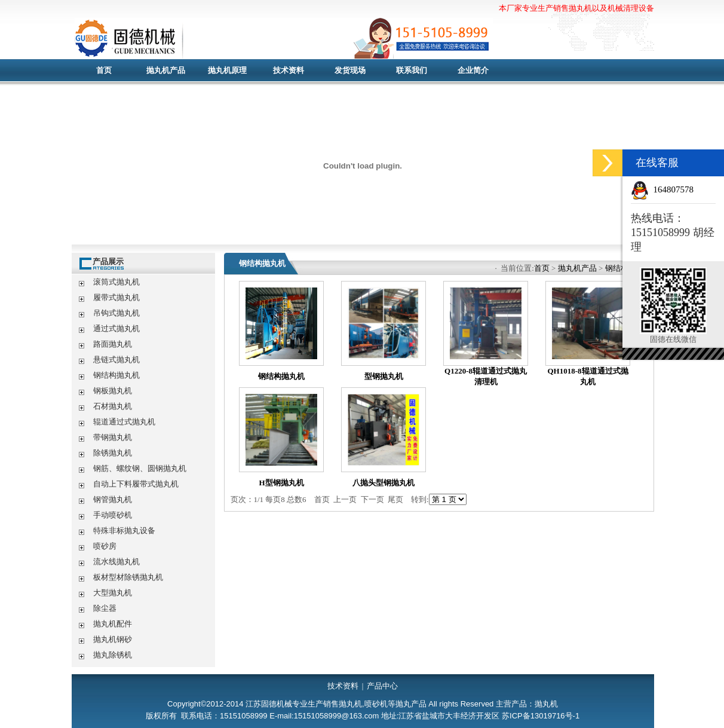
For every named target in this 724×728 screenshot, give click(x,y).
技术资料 (289, 70)
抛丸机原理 (227, 70)
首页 (104, 70)
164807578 (674, 189)
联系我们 (412, 70)
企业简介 (473, 70)
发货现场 (350, 70)
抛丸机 (308, 39)
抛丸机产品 (166, 70)
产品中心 (382, 686)
